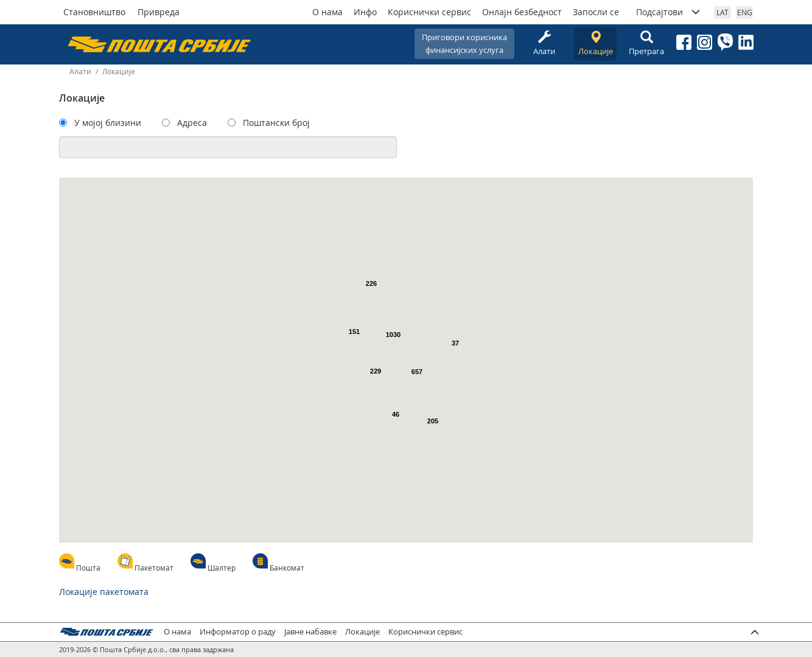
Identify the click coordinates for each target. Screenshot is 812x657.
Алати (544, 43)
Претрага (646, 43)
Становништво (94, 12)
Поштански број (276, 123)
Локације (595, 43)
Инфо (365, 12)
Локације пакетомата (104, 592)
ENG (745, 12)
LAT (723, 12)
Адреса (192, 123)
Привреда (159, 12)
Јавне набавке (310, 632)
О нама (327, 12)
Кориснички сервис (429, 12)
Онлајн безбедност (522, 12)
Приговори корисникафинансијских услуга (464, 43)
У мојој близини (108, 123)
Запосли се (596, 12)
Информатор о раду (238, 632)
